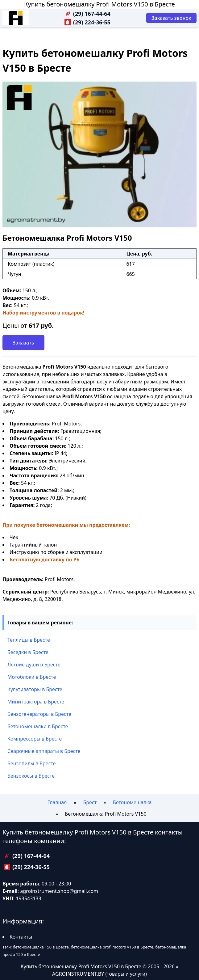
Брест (90, 802)
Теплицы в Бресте (29, 640)
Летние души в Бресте (34, 665)
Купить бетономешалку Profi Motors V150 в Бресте (99, 4)
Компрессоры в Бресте (35, 739)
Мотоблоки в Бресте (32, 677)
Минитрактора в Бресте (36, 702)
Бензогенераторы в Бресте (39, 714)
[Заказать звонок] (171, 18)
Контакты (21, 937)
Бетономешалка (132, 802)
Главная (57, 802)
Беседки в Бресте (28, 652)
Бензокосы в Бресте (31, 776)
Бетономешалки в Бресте (38, 726)
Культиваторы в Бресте (35, 689)
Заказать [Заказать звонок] (23, 343)
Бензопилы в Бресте (32, 763)
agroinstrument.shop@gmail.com (59, 891)
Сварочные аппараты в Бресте (44, 751)
